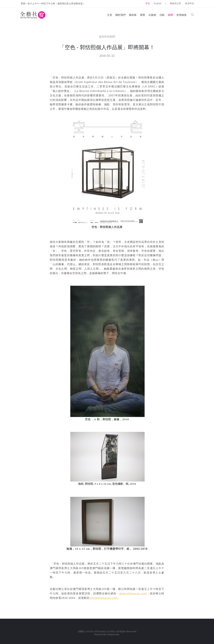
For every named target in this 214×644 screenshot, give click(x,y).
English (158, 3)
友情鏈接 (181, 15)
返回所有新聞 (107, 37)
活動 (162, 15)
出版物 (152, 15)
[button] (192, 15)
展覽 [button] (143, 15)
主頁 (110, 15)
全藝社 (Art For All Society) (92, 631)
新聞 (170, 15)
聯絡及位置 (175, 3)
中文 (148, 3)
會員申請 (189, 3)
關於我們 (121, 15)
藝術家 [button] (133, 15)
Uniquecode (113, 634)
